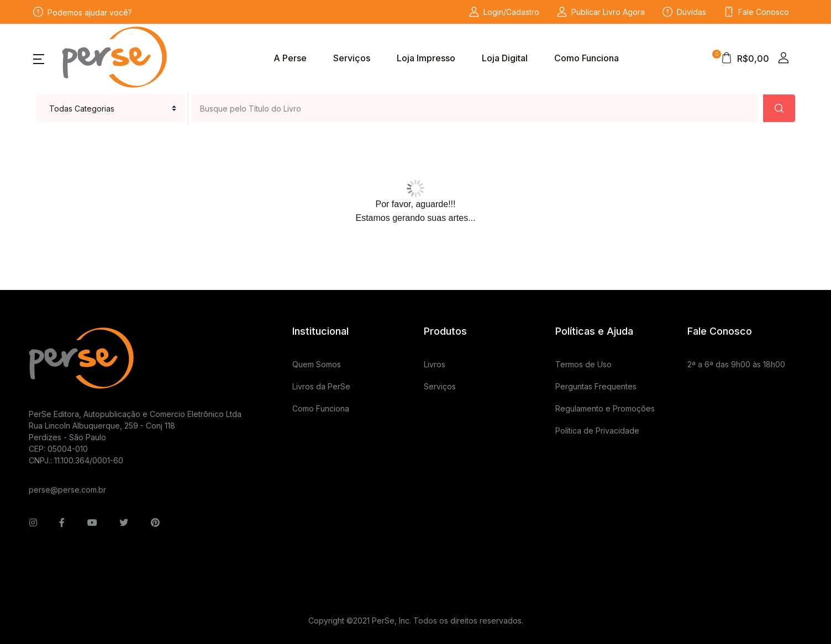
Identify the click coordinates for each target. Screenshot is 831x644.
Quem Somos (317, 364)
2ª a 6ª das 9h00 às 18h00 (736, 364)
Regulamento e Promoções (605, 408)
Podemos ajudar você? (83, 12)
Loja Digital (505, 58)
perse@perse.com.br (67, 490)
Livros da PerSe (321, 386)
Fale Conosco (756, 12)
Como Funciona (587, 58)
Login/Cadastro (504, 12)
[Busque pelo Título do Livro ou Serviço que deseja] (475, 108)
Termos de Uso (583, 364)
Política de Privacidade (597, 431)
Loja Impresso (426, 58)
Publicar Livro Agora (601, 12)
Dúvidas (684, 12)
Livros (435, 364)
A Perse (290, 58)
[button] (39, 58)
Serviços (352, 58)
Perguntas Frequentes (596, 386)
